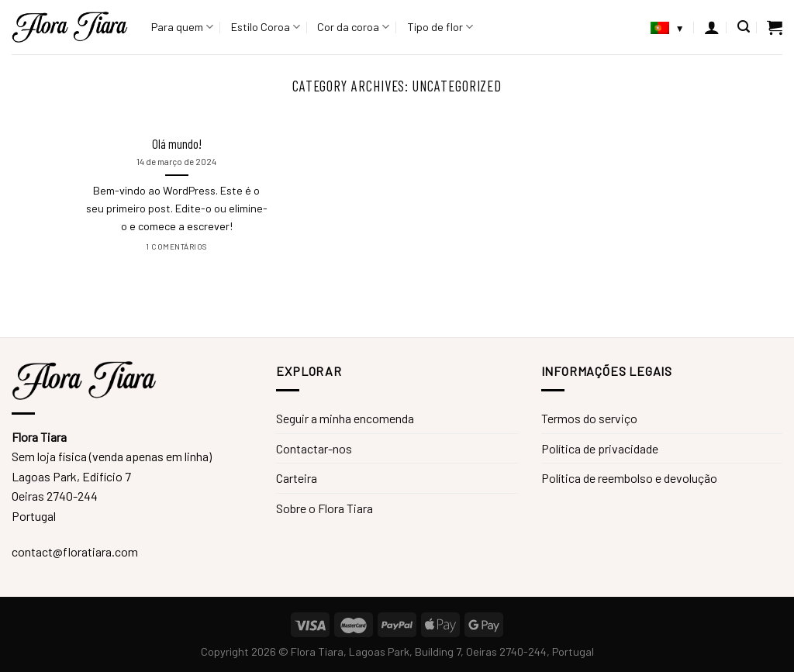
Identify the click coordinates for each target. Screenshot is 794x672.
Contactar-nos (314, 448)
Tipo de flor (440, 27)
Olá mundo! (177, 143)
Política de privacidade (600, 448)
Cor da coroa (353, 27)
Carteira (297, 478)
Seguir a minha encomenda (345, 418)
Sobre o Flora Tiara (325, 508)
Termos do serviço (589, 418)
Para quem (182, 27)
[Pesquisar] (744, 27)
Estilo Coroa (266, 27)
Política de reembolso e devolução (629, 478)
